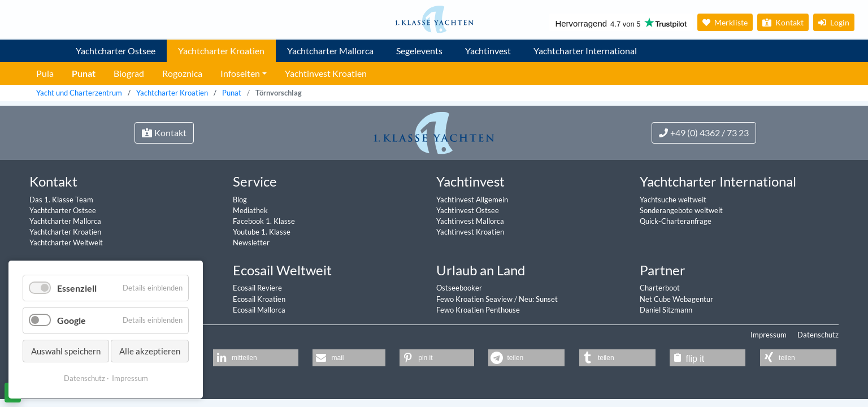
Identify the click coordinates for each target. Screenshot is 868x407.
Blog (240, 200)
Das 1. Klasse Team (61, 200)
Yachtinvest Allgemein (472, 200)
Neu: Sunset (538, 299)
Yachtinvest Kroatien (470, 232)
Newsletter (251, 243)
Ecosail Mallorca (259, 310)
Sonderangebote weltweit (681, 210)
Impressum (769, 335)
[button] (256, 358)
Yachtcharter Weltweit (66, 243)
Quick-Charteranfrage (676, 221)
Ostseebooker (459, 288)
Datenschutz (818, 335)
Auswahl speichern (66, 351)
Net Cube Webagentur (676, 299)
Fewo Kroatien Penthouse (478, 310)
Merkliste (725, 22)
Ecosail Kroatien (259, 299)
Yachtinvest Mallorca (470, 221)
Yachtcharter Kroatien (221, 51)
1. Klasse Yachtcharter (43, 46)
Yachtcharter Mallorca (330, 51)
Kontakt (783, 22)
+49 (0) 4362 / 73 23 (704, 133)
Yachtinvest (488, 51)
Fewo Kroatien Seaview (475, 299)
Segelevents (419, 51)
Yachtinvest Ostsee (468, 210)
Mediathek (250, 210)
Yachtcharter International (585, 51)
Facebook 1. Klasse (264, 221)
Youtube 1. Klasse (262, 232)
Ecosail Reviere (257, 288)
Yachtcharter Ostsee (116, 51)
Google (71, 320)
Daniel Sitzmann (666, 310)
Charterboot (660, 288)
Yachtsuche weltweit (673, 200)
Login (834, 22)
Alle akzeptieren (150, 351)
